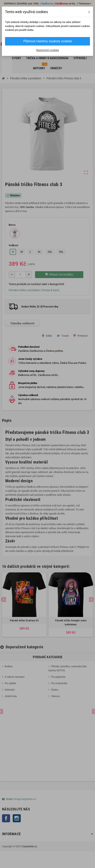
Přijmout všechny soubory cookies (48, 41)
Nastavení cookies (48, 50)
